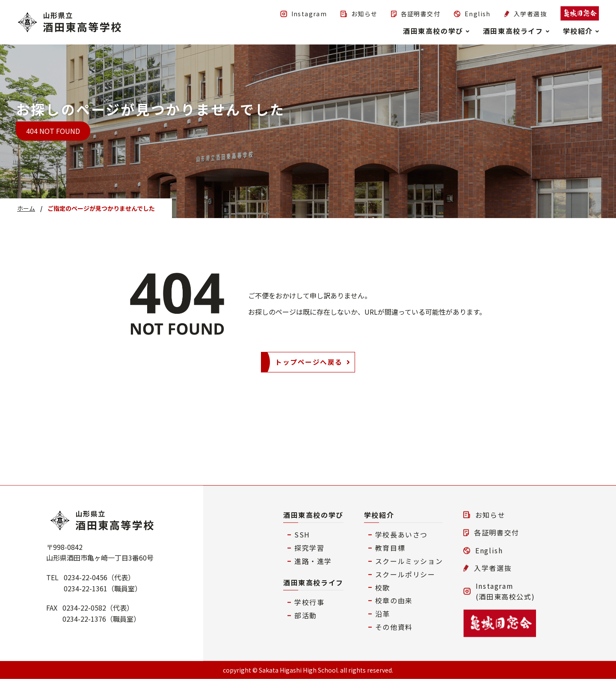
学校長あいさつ (401, 534)
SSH (302, 534)
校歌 (383, 587)
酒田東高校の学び (313, 514)
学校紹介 (379, 514)
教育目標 (390, 548)
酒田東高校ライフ (313, 582)
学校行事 (309, 602)
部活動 (306, 615)
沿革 (383, 614)
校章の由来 (394, 600)
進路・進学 (313, 561)
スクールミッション (409, 561)
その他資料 (394, 627)
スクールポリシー (405, 574)
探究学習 (309, 548)
